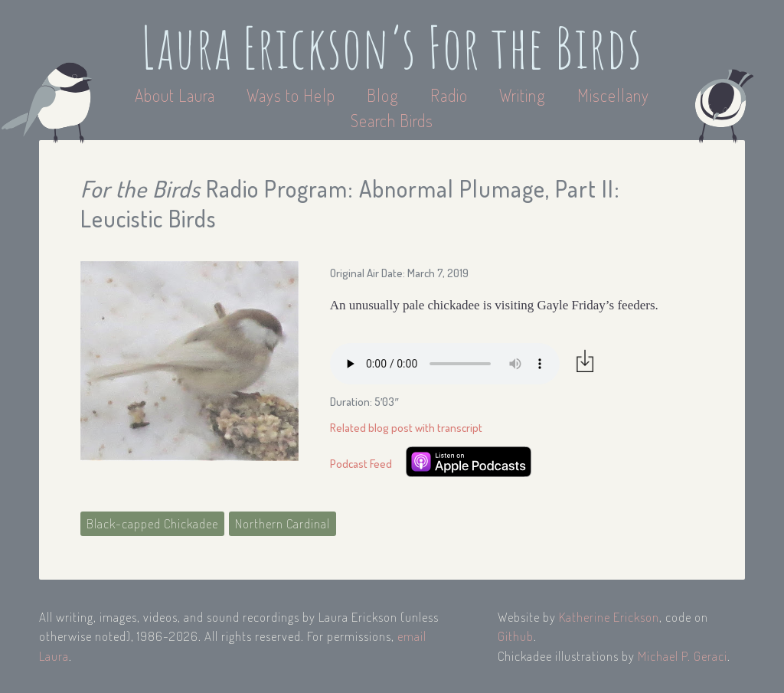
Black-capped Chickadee (152, 523)
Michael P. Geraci (683, 656)
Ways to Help (293, 95)
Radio (451, 95)
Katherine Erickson (609, 617)
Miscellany (613, 95)
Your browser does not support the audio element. (445, 364)
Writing (523, 95)
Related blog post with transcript (406, 428)
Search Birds (392, 120)
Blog (383, 95)
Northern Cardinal (283, 523)
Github (516, 636)
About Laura (177, 95)
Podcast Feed (361, 464)
